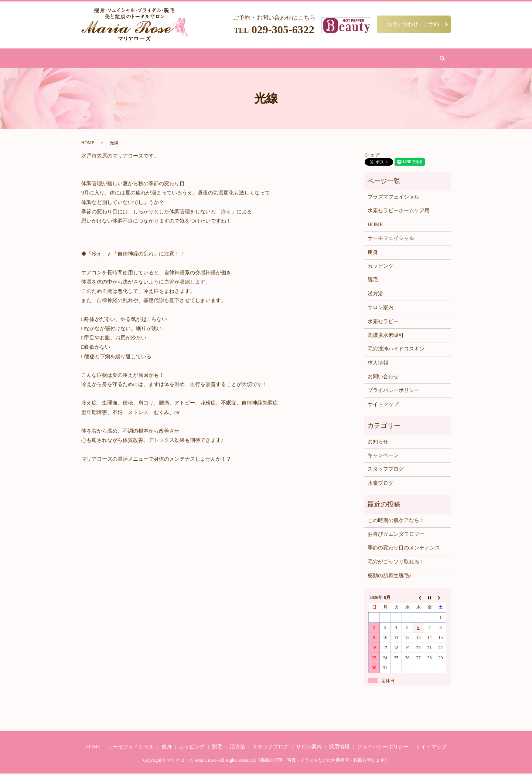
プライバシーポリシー (393, 392)
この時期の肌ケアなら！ (396, 522)
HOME (149, 59)
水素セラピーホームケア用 (399, 212)
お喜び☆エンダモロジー (396, 536)
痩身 (168, 59)
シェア (372, 156)
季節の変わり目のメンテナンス (404, 549)
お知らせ (378, 443)
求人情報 (378, 364)
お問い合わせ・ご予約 (413, 24)
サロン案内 (327, 59)
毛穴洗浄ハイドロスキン (396, 350)
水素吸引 (298, 59)
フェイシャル (195, 59)
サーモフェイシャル (391, 240)
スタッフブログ (386, 471)
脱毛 (222, 59)
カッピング (268, 59)
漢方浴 (241, 59)
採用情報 (339, 748)
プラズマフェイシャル (393, 198)
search (389, 59)
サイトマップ (383, 406)
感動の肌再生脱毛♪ (390, 577)
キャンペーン (383, 457)
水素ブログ (381, 485)
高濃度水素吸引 (386, 337)
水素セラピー (383, 323)
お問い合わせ (361, 59)
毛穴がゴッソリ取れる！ (396, 563)
